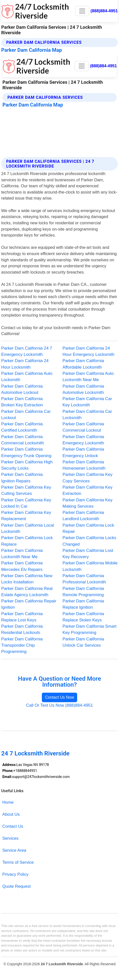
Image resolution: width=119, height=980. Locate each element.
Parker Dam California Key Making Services (88, 503)
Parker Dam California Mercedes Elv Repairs (22, 566)
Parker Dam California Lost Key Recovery (88, 554)
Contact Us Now (60, 697)
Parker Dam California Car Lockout (26, 415)
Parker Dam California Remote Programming (83, 592)
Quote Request (16, 886)
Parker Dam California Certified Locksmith (22, 427)
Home (8, 802)
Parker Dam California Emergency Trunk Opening (26, 452)
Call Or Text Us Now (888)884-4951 (60, 705)
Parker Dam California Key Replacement (26, 516)
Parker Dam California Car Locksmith (87, 415)
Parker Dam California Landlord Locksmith (83, 516)
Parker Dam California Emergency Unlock (83, 452)
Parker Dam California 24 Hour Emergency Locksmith (89, 351)
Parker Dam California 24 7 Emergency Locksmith (27, 351)
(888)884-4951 (104, 11)
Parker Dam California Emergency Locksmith (83, 440)
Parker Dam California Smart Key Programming (90, 629)
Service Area (14, 850)
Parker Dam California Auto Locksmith (27, 377)
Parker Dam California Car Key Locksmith (87, 402)
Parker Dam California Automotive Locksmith (83, 389)
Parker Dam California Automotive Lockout (22, 389)
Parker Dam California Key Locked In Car (26, 503)
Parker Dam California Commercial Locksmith (23, 440)
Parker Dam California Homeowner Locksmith (84, 465)
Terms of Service (18, 862)
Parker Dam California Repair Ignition (29, 604)
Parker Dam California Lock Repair (88, 528)
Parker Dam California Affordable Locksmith (83, 364)
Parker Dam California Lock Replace (27, 541)
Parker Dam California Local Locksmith (28, 528)
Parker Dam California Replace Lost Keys (22, 617)
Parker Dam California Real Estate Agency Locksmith (27, 592)
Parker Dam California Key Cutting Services (26, 490)
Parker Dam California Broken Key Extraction (22, 402)
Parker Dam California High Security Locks (27, 465)
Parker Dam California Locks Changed (89, 541)
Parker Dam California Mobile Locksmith (90, 566)
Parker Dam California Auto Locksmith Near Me (88, 377)
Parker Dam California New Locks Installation (27, 579)
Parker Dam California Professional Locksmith (84, 579)
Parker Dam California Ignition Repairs (22, 478)
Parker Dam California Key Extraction (88, 490)
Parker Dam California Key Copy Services (88, 478)
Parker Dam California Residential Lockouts (22, 629)
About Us (11, 814)
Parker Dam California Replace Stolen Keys (83, 617)
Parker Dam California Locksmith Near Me (22, 554)
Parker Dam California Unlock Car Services (83, 642)
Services (10, 838)
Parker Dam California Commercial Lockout (83, 427)
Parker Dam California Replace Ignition (83, 604)
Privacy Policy (15, 874)
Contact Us (13, 826)
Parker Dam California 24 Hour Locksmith (25, 364)
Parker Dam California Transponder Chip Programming (22, 645)
